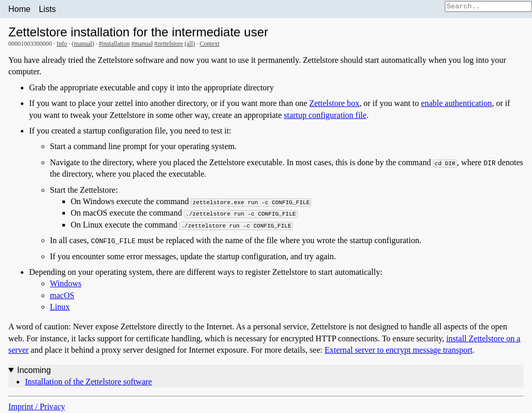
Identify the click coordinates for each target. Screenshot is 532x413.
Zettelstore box (334, 103)
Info (62, 44)
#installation (114, 44)
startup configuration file (325, 115)
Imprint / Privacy (37, 407)
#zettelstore (169, 44)
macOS (62, 295)
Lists (48, 9)
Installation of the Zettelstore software (88, 382)
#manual (142, 44)
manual (83, 44)
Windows (66, 283)
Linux (60, 307)
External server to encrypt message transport (399, 350)
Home (19, 9)
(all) (190, 44)
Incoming (34, 370)
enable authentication (456, 103)
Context (209, 44)
